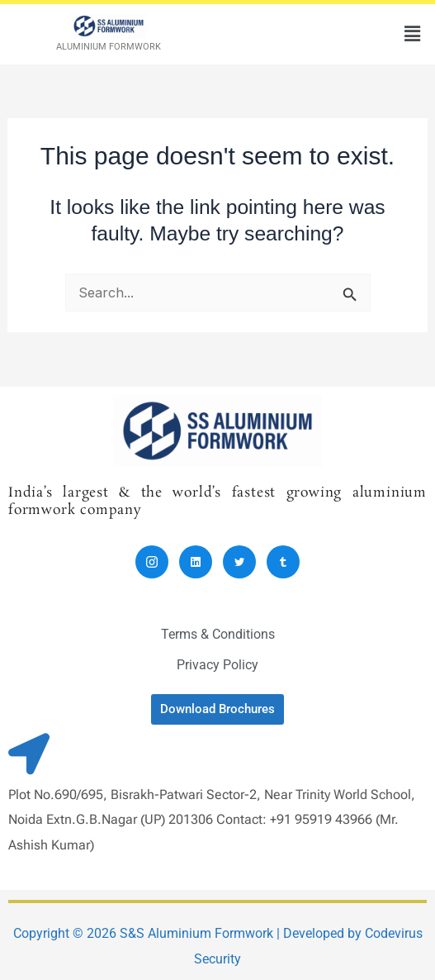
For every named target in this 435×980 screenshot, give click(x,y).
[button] (413, 34)
